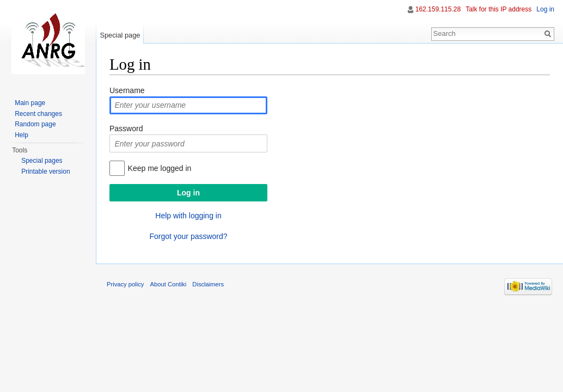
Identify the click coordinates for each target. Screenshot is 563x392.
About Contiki (169, 284)
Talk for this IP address (498, 9)
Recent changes (38, 114)
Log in (545, 9)
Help (22, 135)
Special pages (42, 161)
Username (127, 90)
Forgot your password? (188, 236)
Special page (120, 35)
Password (126, 128)
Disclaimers (208, 284)
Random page (35, 124)
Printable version (45, 171)
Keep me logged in (160, 168)
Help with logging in (188, 216)
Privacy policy (125, 284)
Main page (30, 103)
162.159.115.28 (438, 9)
